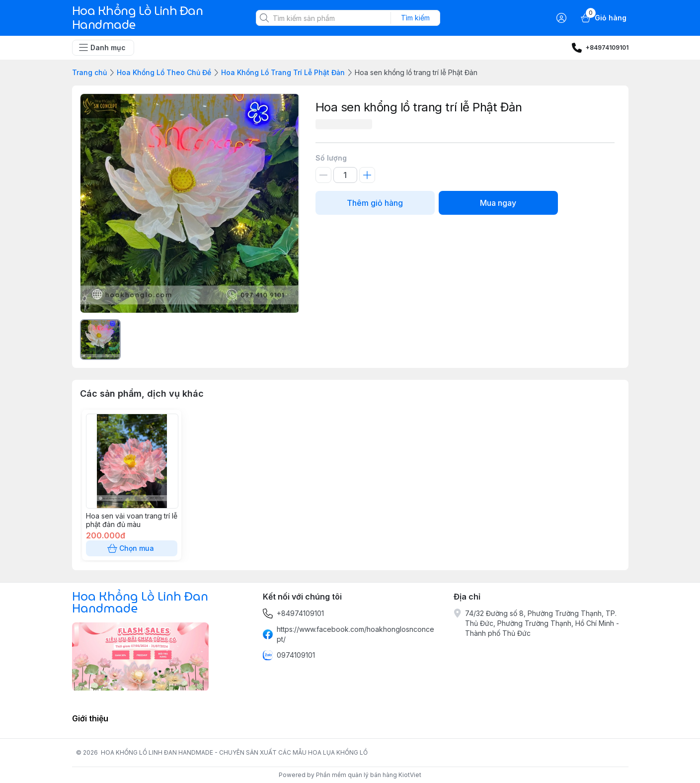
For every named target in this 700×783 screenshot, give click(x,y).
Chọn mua (132, 548)
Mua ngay (498, 203)
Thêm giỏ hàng (375, 203)
